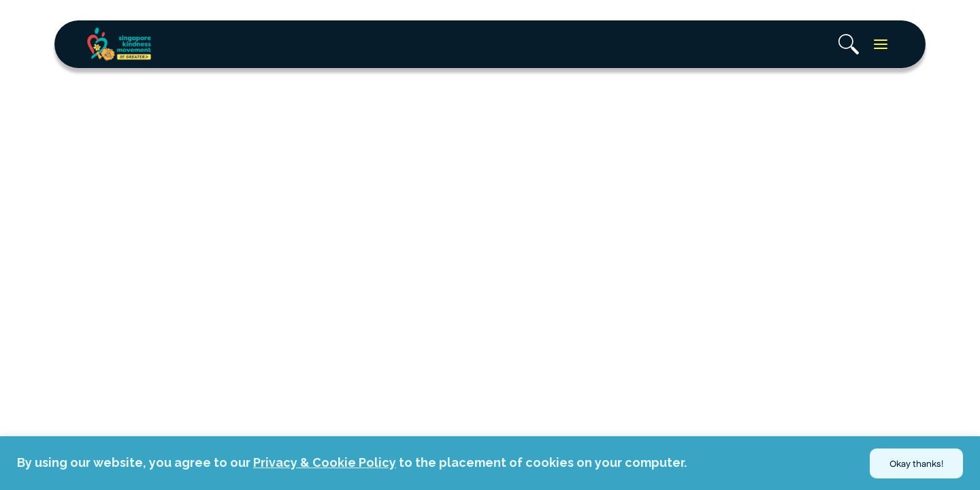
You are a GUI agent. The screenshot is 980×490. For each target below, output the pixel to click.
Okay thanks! (916, 463)
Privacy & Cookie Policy (325, 462)
